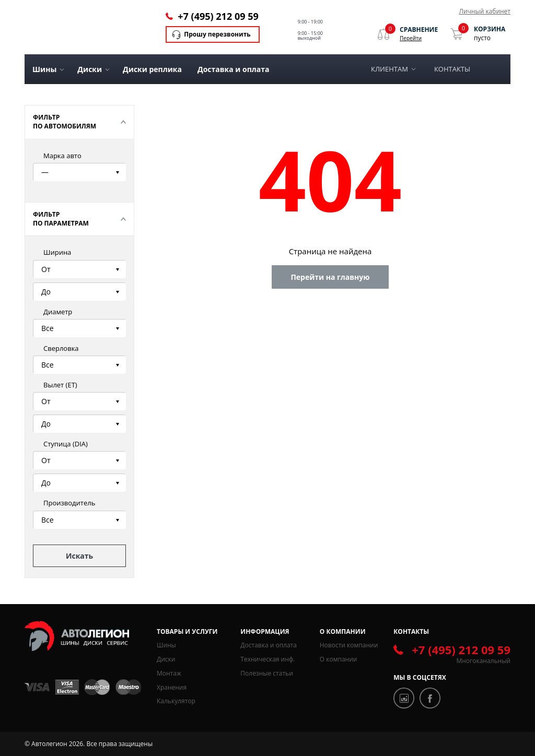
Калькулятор (176, 701)
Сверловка (61, 348)
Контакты (452, 69)
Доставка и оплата (234, 69)
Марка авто (62, 156)
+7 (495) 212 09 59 (218, 16)
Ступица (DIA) (66, 444)
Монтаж (169, 673)
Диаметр (58, 312)
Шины (166, 645)
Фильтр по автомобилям (65, 122)
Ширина (57, 252)
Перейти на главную (330, 277)
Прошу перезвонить (217, 34)
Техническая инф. (267, 659)
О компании (339, 659)
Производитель (69, 503)
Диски (166, 659)
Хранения (172, 687)
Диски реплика (152, 69)
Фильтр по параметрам (61, 219)
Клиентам (389, 69)
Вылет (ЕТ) (60, 385)
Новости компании (349, 645)
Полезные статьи (266, 673)
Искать (79, 556)
